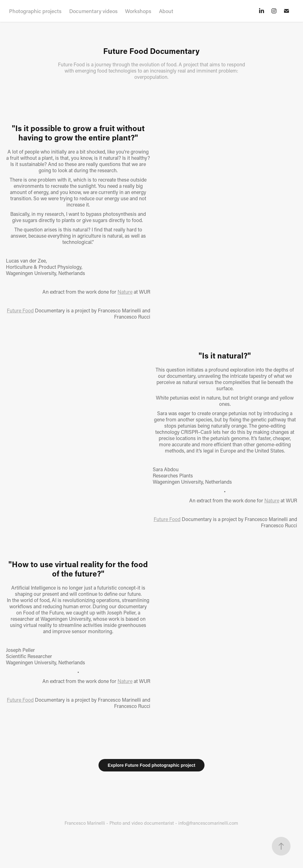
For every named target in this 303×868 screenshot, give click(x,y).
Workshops (138, 11)
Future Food (20, 310)
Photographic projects (35, 11)
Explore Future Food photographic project (152, 765)
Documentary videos (93, 11)
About (166, 11)
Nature (125, 292)
